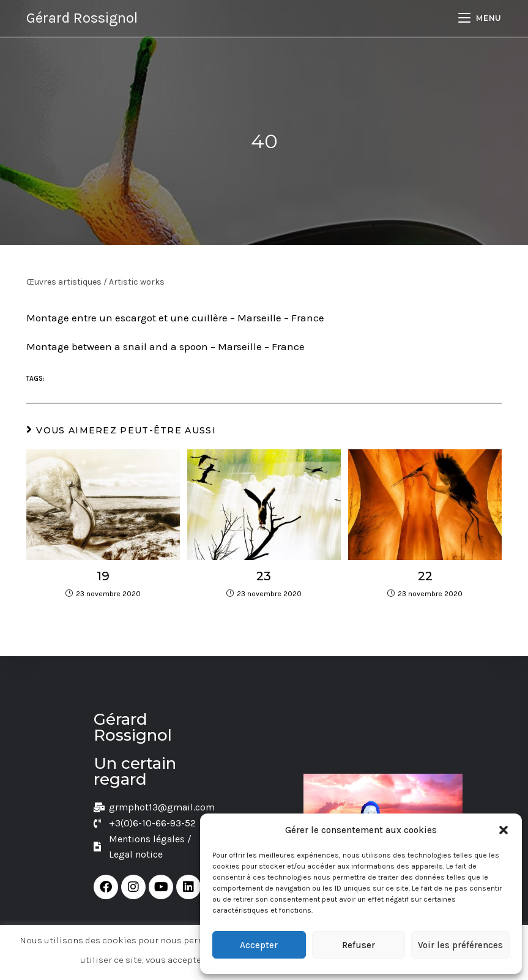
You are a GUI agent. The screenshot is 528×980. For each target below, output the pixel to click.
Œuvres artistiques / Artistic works (95, 282)
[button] (504, 830)
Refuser (359, 945)
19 (103, 576)
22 (425, 576)
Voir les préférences (460, 945)
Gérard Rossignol (82, 18)
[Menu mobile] (480, 18)
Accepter (259, 945)
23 (264, 576)
